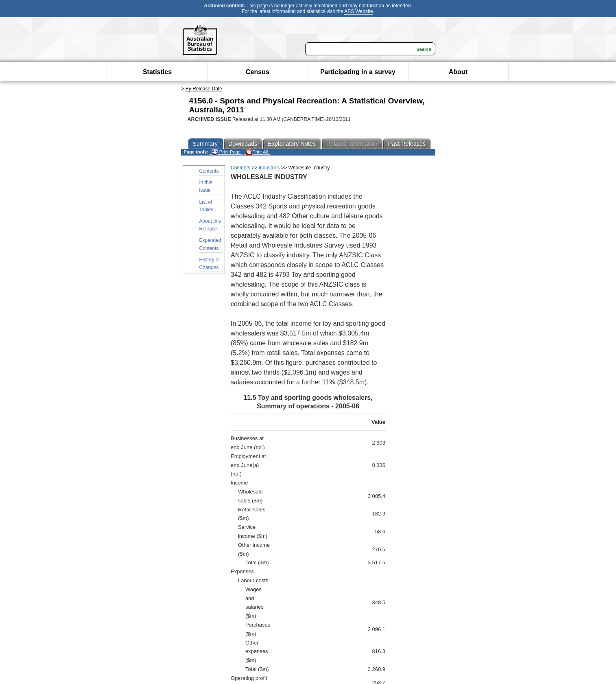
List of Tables (206, 206)
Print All (257, 152)
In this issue (206, 186)
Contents (209, 171)
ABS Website (358, 11)
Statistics (157, 72)
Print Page (226, 152)
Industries (269, 168)
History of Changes (210, 264)
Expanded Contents (210, 244)
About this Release (210, 225)
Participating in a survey (358, 72)
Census (258, 72)
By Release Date (204, 89)
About (458, 72)
